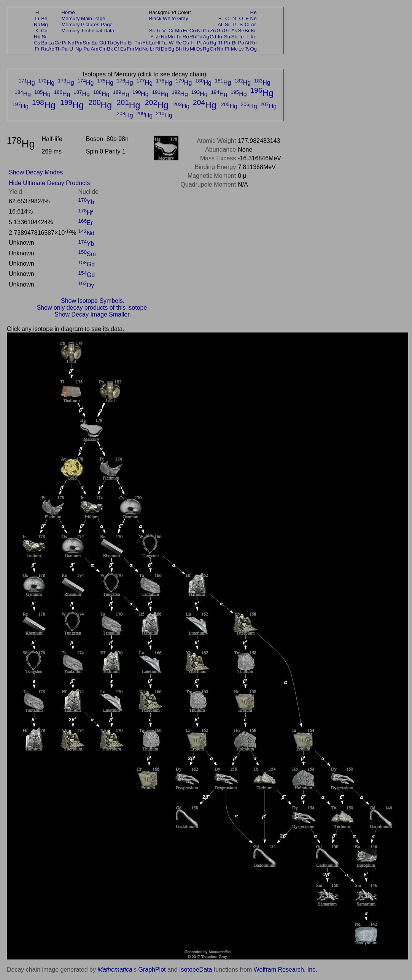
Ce (58, 43)
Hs (186, 49)
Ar (253, 25)
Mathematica (115, 970)
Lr (152, 49)
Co (193, 31)
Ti (158, 31)
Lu (152, 43)
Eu (94, 43)
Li (37, 18)
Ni (200, 31)
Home (68, 12)
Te (241, 37)
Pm (79, 43)
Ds (199, 49)
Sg (171, 49)
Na (37, 25)
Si (227, 25)
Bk (110, 49)
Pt (200, 43)
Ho (123, 43)
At (247, 43)
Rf (158, 49)
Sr (44, 37)
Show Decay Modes (36, 172)
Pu (86, 49)
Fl (227, 49)
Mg (44, 25)
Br (247, 31)
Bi (234, 43)
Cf (116, 49)
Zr (158, 37)
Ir (192, 43)
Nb (164, 37)
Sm (87, 43)
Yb (145, 43)
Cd (213, 37)
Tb (110, 43)
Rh (193, 37)
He (254, 12)
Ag (206, 37)
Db (164, 49)
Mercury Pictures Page (87, 25)
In (220, 37)
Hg (213, 43)
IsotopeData (196, 970)
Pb (227, 43)
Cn (213, 49)
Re (179, 43)
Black (155, 18)
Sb (234, 37)
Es (123, 49)
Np (79, 49)
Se (241, 31)
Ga (220, 31)
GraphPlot (152, 970)
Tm (138, 43)
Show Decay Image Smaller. (93, 314)
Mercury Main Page (83, 18)
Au (206, 43)
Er (130, 43)
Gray (183, 18)
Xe (253, 37)
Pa (64, 49)
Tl (220, 43)
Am (95, 49)
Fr (37, 49)
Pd (199, 37)
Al (220, 25)
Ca (44, 31)
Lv (241, 49)
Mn (179, 31)
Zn (213, 31)
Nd (71, 43)
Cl (247, 25)
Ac (51, 49)
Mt (193, 49)
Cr (171, 31)
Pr (64, 43)
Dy (116, 43)
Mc (234, 49)
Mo (171, 37)
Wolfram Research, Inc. (286, 970)
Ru (186, 37)
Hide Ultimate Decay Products (49, 183)
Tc (179, 37)
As (234, 31)
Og (253, 49)
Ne (254, 18)
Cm (103, 49)
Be (44, 18)
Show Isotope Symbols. (93, 301)
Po (241, 43)
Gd (103, 43)
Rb (37, 37)
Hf (158, 43)
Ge (227, 31)
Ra (44, 49)
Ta (164, 43)
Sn (227, 37)
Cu (206, 31)
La (51, 43)
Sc (152, 31)
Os (186, 43)
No (146, 49)
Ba (44, 43)
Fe (186, 31)
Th (58, 49)
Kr (253, 31)
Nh (220, 49)
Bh (178, 49)
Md (138, 49)
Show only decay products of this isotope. (92, 308)
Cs (37, 43)
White (169, 18)
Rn (254, 43)
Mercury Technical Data (88, 31)
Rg (206, 49)
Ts (247, 49)
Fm (130, 49)
